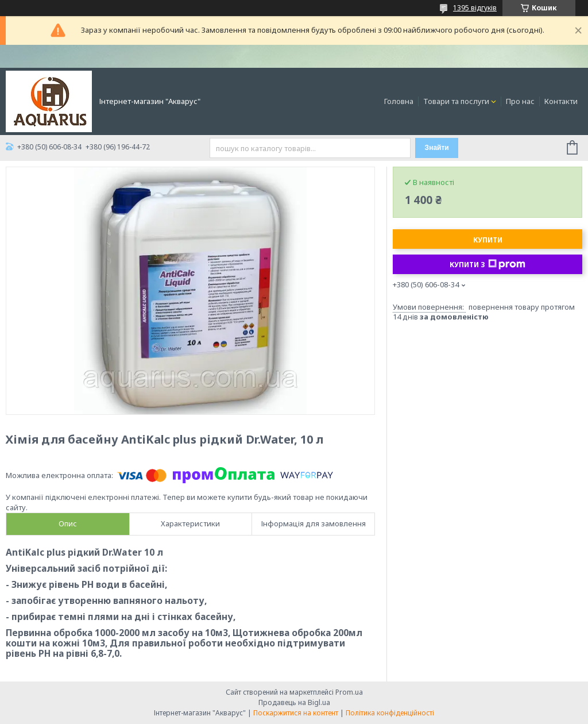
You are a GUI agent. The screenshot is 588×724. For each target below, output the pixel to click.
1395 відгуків (475, 8)
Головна (399, 101)
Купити (488, 240)
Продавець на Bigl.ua (294, 702)
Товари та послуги (456, 101)
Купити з (488, 264)
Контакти (561, 101)
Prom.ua (349, 692)
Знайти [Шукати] (437, 148)
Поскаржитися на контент (296, 713)
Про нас (520, 101)
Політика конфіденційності (390, 713)
